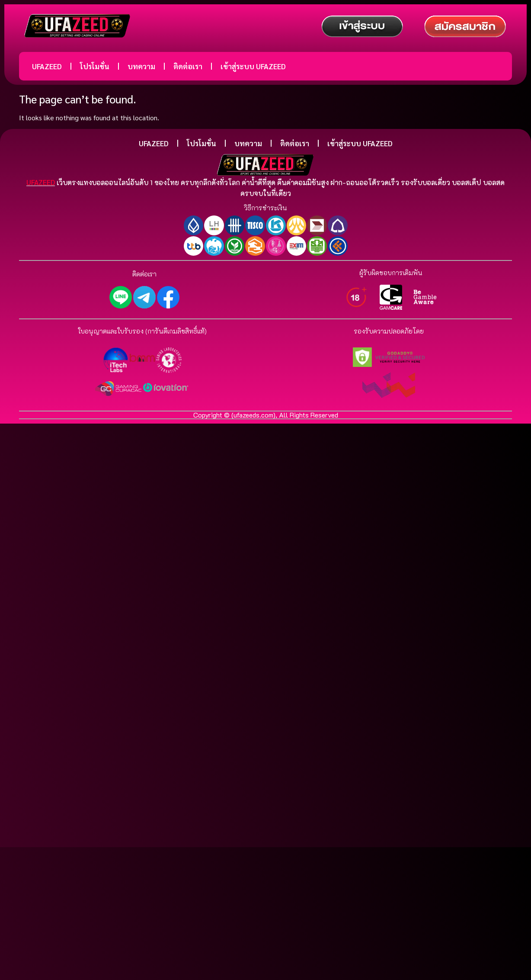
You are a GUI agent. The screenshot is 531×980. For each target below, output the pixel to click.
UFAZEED (47, 66)
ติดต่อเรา (188, 66)
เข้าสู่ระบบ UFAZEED (253, 66)
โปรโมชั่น (95, 66)
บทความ (141, 66)
